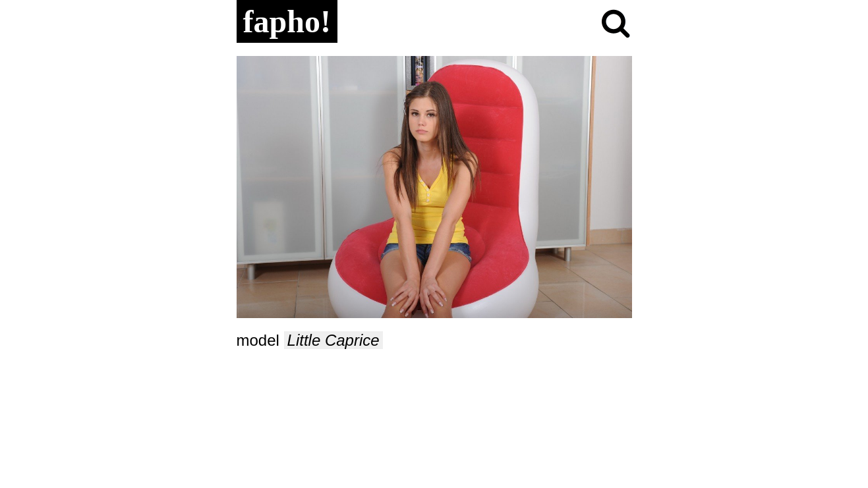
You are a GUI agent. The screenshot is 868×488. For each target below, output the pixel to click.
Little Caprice (333, 340)
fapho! (287, 21)
